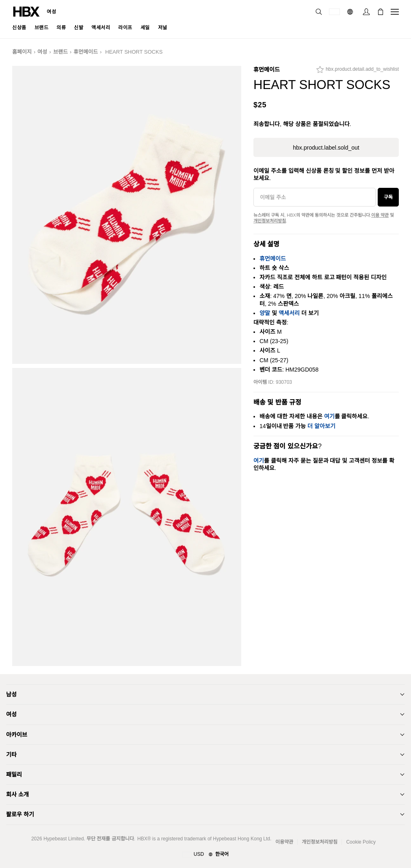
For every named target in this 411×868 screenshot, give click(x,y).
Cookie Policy (361, 842)
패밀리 (14, 774)
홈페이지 (22, 52)
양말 (265, 313)
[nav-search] (319, 12)
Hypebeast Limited (64, 839)
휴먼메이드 (86, 52)
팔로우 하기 (20, 814)
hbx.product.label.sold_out (326, 148)
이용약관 (284, 842)
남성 (11, 694)
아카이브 (17, 735)
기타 (11, 755)
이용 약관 (380, 215)
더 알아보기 (321, 426)
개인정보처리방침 (270, 221)
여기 (329, 416)
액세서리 (289, 313)
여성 (51, 12)
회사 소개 (17, 794)
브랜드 (61, 52)
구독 (388, 197)
